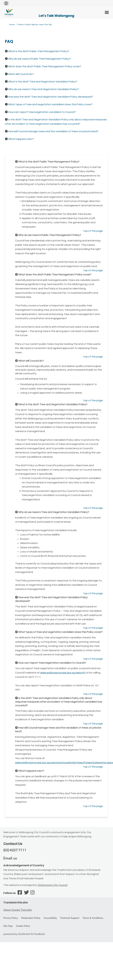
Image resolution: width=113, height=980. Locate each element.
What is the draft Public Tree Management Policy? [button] (39, 51)
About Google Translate (18, 910)
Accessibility (50, 918)
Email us (10, 858)
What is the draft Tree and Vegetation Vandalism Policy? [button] (43, 82)
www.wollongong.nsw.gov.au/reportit (63, 673)
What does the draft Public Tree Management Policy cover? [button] (45, 66)
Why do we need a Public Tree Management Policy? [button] (40, 59)
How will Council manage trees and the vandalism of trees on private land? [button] (53, 131)
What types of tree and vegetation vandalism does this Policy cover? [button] (50, 104)
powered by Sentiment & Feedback (24, 934)
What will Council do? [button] (21, 74)
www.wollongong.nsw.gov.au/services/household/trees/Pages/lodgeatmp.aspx (64, 763)
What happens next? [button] (21, 139)
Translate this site (16, 902)
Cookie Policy (23, 926)
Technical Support (70, 918)
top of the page (93, 231)
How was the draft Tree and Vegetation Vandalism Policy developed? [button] (51, 97)
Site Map (8, 926)
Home (12, 25)
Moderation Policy (31, 918)
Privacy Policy (11, 918)
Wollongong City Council (53, 885)
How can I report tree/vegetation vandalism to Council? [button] (42, 112)
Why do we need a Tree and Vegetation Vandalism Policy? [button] (44, 89)
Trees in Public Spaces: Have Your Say (35, 25)
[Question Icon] (6, 51)
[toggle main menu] (107, 12)
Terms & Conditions (93, 918)
